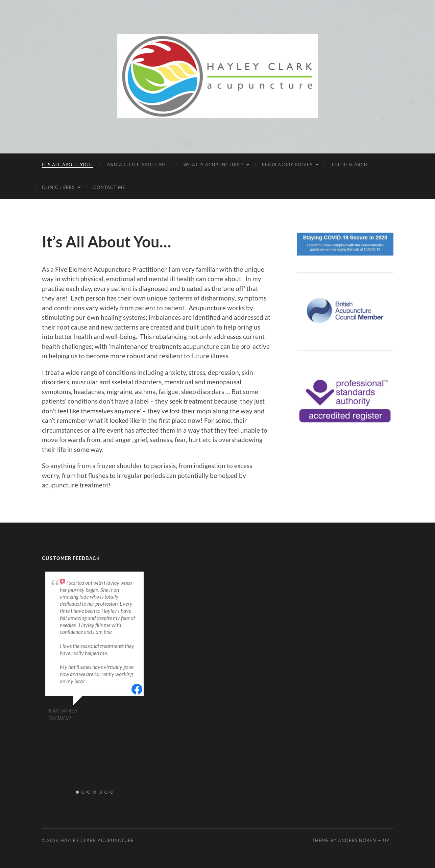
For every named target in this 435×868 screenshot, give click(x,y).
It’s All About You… (68, 165)
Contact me (109, 187)
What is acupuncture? (213, 165)
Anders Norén (357, 840)
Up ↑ (388, 840)
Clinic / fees (58, 187)
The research (349, 165)
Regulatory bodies (287, 165)
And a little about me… (138, 165)
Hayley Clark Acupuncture (97, 840)
